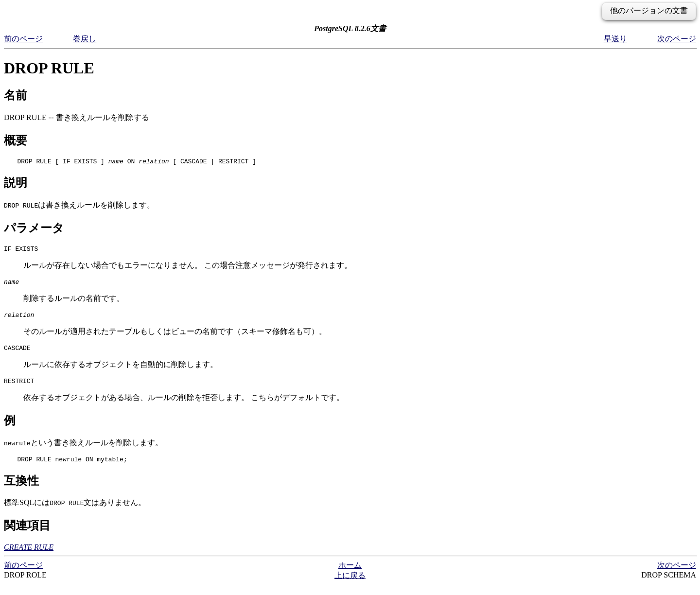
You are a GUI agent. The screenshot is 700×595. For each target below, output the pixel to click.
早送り (615, 39)
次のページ (677, 39)
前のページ (23, 39)
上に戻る (350, 586)
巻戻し (85, 39)
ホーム (350, 575)
